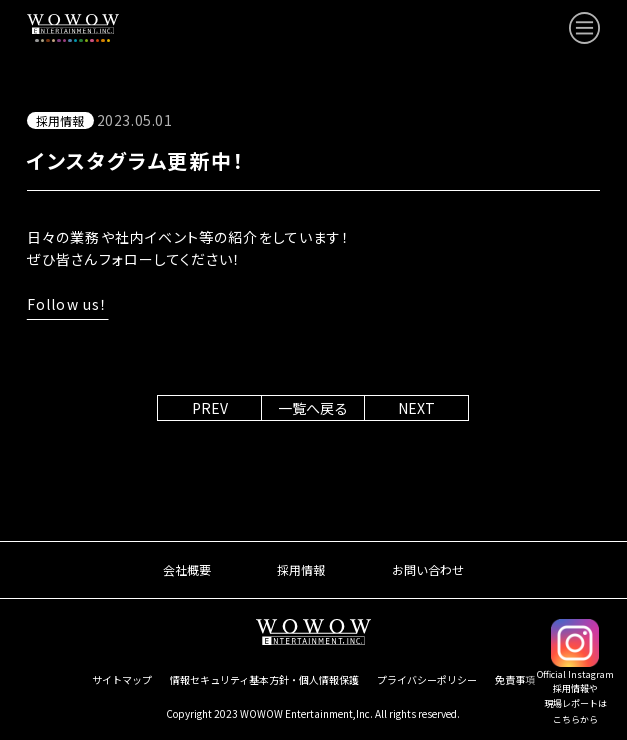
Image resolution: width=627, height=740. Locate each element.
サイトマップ (122, 679)
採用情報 (301, 569)
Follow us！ (68, 304)
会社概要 (187, 569)
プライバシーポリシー (427, 679)
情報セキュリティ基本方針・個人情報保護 (264, 679)
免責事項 (515, 679)
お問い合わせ (428, 569)
